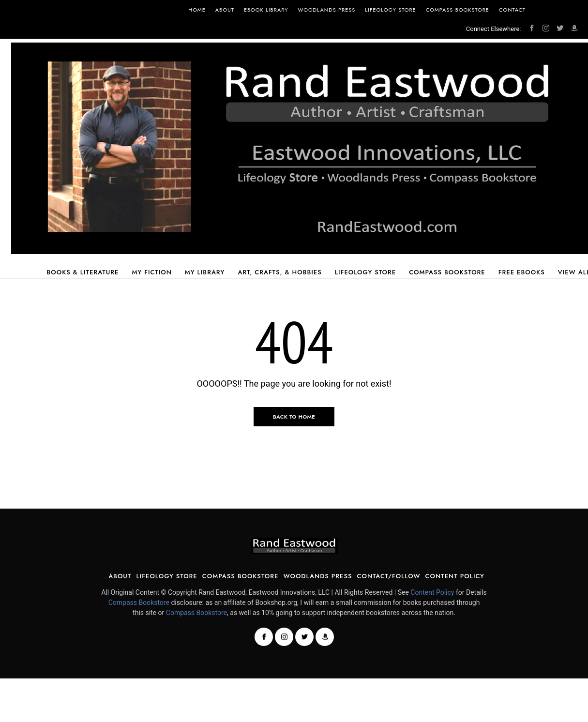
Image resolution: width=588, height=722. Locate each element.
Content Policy (455, 576)
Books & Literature (83, 272)
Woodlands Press (327, 10)
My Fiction (152, 272)
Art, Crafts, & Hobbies (279, 272)
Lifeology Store (390, 10)
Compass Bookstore (458, 10)
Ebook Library (266, 10)
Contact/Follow (388, 576)
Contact (512, 10)
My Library (205, 272)
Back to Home (294, 417)
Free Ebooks (522, 272)
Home (197, 10)
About (225, 10)
